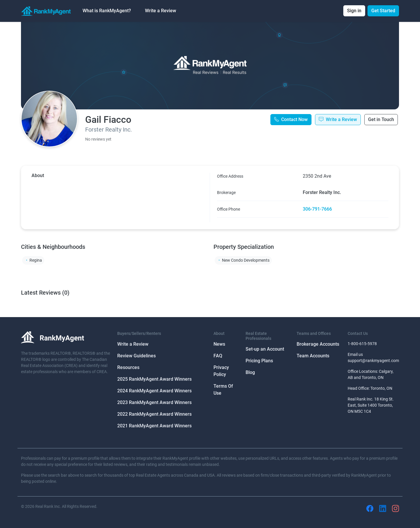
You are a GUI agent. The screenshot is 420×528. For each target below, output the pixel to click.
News (219, 344)
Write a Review (161, 11)
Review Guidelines (136, 356)
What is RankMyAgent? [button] (107, 11)
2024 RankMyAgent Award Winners (154, 391)
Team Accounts (313, 356)
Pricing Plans (259, 361)
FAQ (218, 356)
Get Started (383, 11)
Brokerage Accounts (318, 344)
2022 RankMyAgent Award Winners (154, 414)
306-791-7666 (317, 209)
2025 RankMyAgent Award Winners (154, 379)
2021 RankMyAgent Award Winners (154, 426)
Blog (250, 372)
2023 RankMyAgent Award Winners (154, 402)
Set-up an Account (265, 349)
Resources (128, 367)
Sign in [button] (354, 11)
